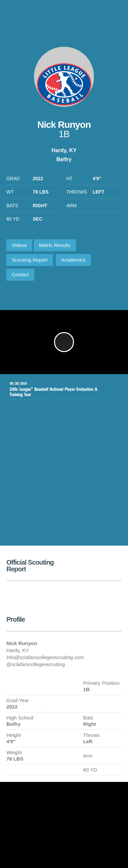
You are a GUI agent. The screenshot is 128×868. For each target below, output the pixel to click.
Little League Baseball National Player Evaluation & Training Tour (59, 389)
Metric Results (55, 245)
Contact (20, 274)
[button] (64, 342)
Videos (19, 245)
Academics (73, 260)
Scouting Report (30, 260)
